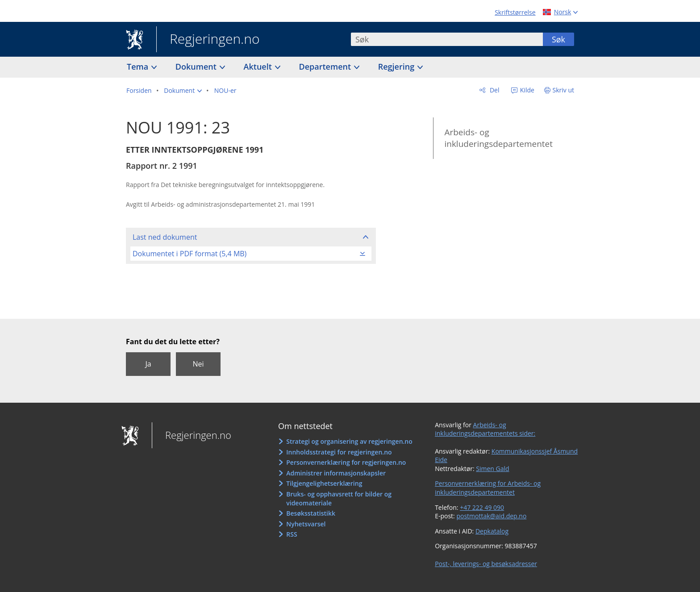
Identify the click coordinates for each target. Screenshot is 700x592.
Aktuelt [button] (259, 67)
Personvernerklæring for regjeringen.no (346, 462)
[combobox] (447, 39)
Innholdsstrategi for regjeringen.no (339, 452)
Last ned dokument (165, 237)
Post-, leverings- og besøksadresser (486, 564)
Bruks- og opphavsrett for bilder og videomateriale (339, 498)
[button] (183, 91)
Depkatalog (492, 531)
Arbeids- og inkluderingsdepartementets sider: (485, 429)
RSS (292, 534)
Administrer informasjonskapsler (336, 473)
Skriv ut (564, 90)
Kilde (526, 90)
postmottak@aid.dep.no (491, 516)
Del (494, 90)
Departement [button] (326, 67)
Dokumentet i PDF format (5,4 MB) (190, 254)
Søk (558, 39)
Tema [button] (139, 67)
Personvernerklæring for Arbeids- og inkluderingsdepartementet (488, 488)
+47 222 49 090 (482, 507)
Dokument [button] (197, 67)
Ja (148, 364)
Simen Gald (492, 469)
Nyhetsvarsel (306, 524)
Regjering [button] (397, 67)
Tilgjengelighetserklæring (324, 483)
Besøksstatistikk (311, 513)
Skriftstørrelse (515, 12)
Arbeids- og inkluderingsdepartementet (498, 138)
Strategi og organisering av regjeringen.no (349, 441)
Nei (198, 364)
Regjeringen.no (208, 40)
